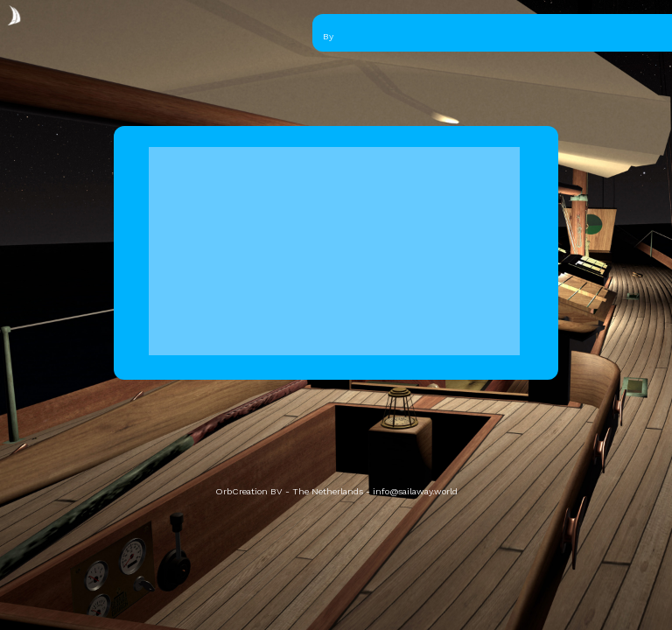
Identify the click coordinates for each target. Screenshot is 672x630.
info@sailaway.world (415, 491)
